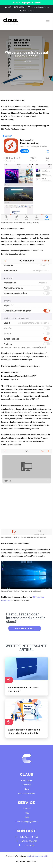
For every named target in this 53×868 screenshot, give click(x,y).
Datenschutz (32, 861)
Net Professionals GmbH (37, 856)
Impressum (21, 861)
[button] (48, 21)
